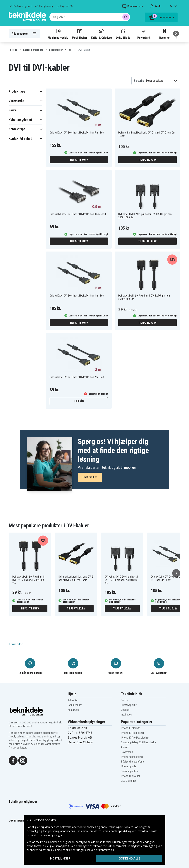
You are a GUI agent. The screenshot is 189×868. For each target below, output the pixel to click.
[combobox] (90, 17)
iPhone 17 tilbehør (130, 728)
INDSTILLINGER (60, 858)
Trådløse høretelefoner (133, 762)
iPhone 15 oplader (130, 776)
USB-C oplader (128, 781)
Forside (13, 50)
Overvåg (79, 401)
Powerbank (144, 34)
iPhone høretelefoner (132, 757)
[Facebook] (13, 760)
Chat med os (90, 477)
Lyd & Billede (123, 34)
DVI (70, 50)
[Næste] (176, 34)
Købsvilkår (73, 700)
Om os (124, 700)
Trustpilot (16, 644)
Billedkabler (56, 50)
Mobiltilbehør (80, 34)
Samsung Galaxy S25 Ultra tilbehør (139, 742)
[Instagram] (23, 760)
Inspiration (126, 715)
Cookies (125, 710)
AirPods (125, 747)
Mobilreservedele (58, 34)
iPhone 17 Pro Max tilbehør (135, 738)
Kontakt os (73, 710)
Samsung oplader (130, 771)
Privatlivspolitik (129, 705)
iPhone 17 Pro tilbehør (132, 733)
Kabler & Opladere (101, 34)
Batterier (165, 34)
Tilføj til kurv (79, 160)
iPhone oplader (129, 766)
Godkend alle (129, 858)
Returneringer (75, 705)
